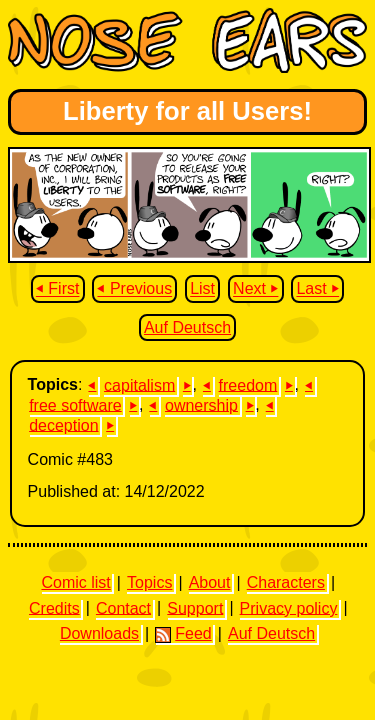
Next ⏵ (255, 289)
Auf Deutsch (187, 327)
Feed (183, 634)
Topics (149, 582)
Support (195, 607)
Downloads (99, 633)
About (210, 582)
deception (63, 424)
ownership (201, 404)
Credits (54, 607)
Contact (123, 607)
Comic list (75, 582)
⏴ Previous (134, 289)
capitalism (139, 384)
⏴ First (58, 289)
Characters (286, 582)
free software (75, 404)
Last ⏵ (317, 289)
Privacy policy (289, 607)
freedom (248, 384)
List (202, 289)
